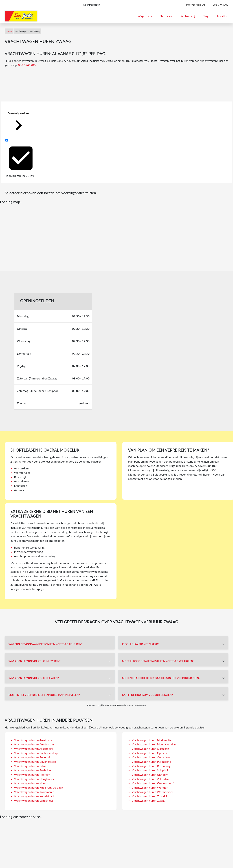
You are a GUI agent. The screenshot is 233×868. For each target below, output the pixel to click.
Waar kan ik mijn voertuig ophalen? (34, 678)
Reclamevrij (188, 16)
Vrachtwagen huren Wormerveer (152, 792)
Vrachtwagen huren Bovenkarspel (35, 762)
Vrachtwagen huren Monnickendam (154, 744)
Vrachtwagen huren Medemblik (151, 740)
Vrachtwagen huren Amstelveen (34, 740)
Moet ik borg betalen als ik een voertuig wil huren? (158, 661)
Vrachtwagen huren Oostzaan (150, 749)
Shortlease (166, 16)
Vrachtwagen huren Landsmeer (34, 800)
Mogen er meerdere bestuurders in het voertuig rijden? (161, 678)
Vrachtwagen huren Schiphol (150, 770)
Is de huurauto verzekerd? (141, 644)
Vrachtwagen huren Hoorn (31, 783)
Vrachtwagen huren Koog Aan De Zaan (39, 788)
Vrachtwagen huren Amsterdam (34, 744)
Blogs (206, 16)
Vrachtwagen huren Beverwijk (33, 757)
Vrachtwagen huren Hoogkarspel (35, 779)
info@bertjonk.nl (196, 5)
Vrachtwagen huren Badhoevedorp (36, 753)
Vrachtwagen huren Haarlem (32, 775)
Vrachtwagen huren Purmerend (151, 762)
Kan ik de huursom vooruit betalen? (147, 695)
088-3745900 (221, 5)
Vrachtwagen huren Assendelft (33, 749)
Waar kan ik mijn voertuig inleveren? (34, 661)
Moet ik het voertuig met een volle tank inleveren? (44, 695)
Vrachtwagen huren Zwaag (149, 800)
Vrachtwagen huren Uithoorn (150, 775)
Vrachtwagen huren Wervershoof (153, 783)
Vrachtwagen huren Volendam (151, 779)
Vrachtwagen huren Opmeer (150, 753)
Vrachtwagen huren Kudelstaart (34, 796)
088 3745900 (27, 65)
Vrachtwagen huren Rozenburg (151, 766)
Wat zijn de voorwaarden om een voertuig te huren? (45, 644)
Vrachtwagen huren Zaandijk (150, 796)
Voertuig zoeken (19, 123)
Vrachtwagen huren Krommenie (34, 792)
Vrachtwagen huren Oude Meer (152, 757)
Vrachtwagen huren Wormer (150, 788)
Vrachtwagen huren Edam (30, 766)
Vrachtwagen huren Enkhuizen (33, 770)
